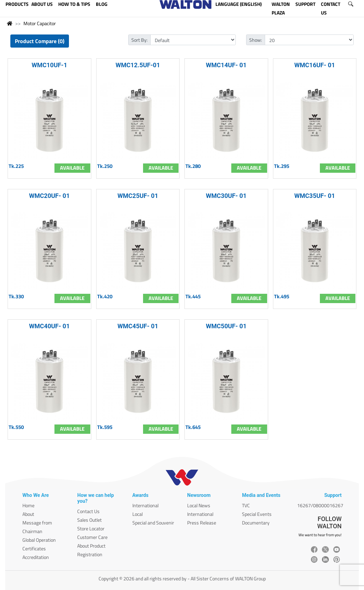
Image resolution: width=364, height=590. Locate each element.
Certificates (34, 548)
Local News (199, 505)
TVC (246, 505)
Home (28, 505)
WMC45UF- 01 (138, 326)
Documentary (256, 523)
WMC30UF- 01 (226, 196)
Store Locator (91, 528)
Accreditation (36, 557)
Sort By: (139, 40)
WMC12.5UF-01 (138, 65)
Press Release (202, 523)
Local (138, 514)
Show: (256, 40)
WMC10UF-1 (49, 65)
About (28, 514)
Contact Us (88, 511)
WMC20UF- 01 (49, 196)
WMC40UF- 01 (49, 326)
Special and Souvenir (153, 523)
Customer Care (92, 537)
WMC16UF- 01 (315, 65)
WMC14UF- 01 (226, 65)
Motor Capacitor (40, 23)
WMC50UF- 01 (226, 326)
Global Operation (39, 540)
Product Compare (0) (40, 41)
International (145, 505)
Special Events (257, 514)
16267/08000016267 (320, 505)
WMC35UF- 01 (315, 196)
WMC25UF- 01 (138, 196)
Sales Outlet (89, 520)
